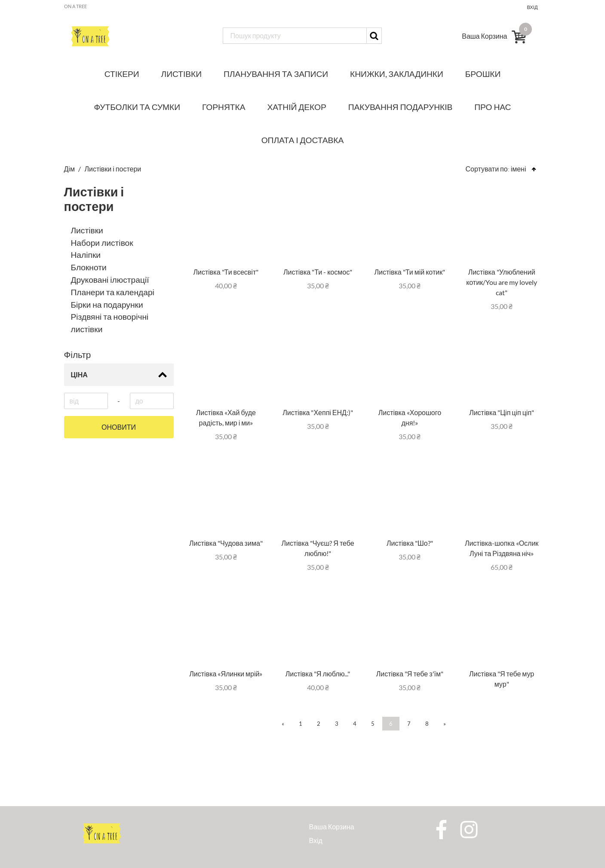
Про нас (493, 107)
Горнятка (224, 107)
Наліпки (86, 255)
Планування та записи (276, 74)
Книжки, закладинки (397, 74)
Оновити (119, 427)
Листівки (181, 74)
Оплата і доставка (303, 140)
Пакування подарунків (401, 107)
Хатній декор (297, 107)
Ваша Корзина (332, 827)
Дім (70, 169)
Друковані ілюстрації (110, 280)
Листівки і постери (113, 169)
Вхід (532, 7)
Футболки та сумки (137, 107)
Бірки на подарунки (107, 304)
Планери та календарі (113, 292)
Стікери (122, 74)
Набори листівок (102, 243)
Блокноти (89, 267)
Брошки (483, 74)
